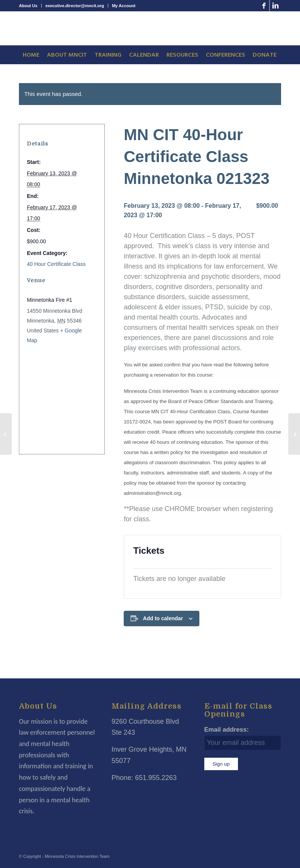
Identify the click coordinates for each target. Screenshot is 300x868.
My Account (124, 6)
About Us (28, 6)
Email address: (227, 730)
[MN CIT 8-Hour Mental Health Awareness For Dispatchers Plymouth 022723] (294, 434)
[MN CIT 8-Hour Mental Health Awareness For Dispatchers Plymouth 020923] (6, 434)
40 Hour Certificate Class (56, 264)
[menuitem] (30, 6)
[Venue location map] (57, 396)
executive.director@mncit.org (75, 6)
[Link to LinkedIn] (275, 6)
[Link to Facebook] (264, 6)
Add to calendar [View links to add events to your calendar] (163, 618)
